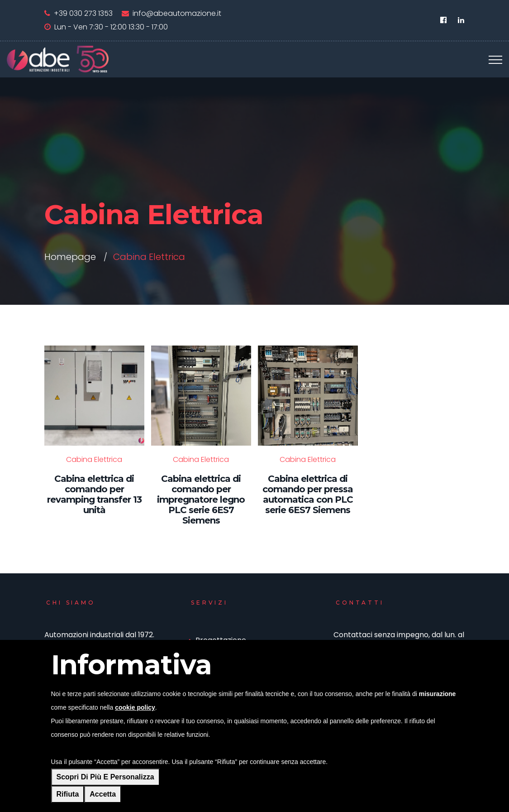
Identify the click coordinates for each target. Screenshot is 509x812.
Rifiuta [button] (68, 794)
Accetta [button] (103, 794)
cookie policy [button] (135, 707)
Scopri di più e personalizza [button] (105, 777)
